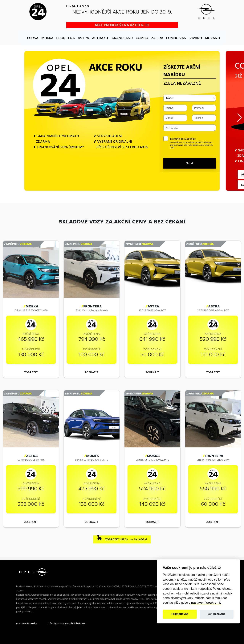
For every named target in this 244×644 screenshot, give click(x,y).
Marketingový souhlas (193, 143)
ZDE (172, 148)
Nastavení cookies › (27, 624)
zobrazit (31, 372)
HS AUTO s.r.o (77, 6)
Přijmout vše (180, 614)
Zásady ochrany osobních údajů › (67, 624)
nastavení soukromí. (206, 602)
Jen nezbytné (216, 614)
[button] (240, 118)
